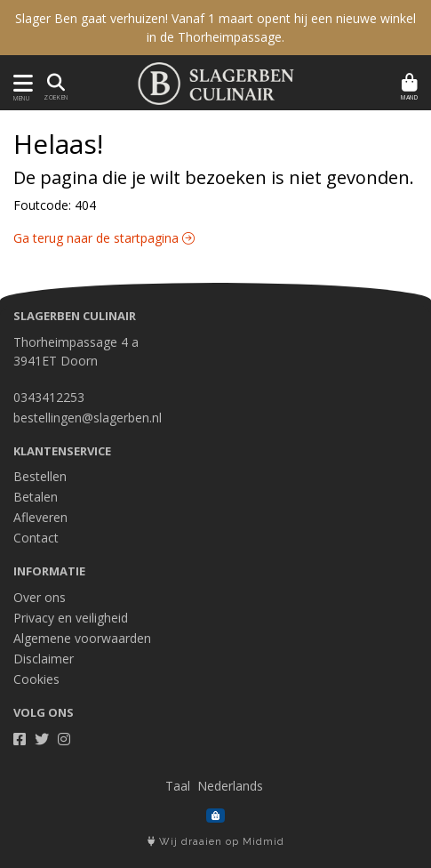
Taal (178, 786)
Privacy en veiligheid (71, 618)
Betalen (36, 497)
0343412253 (49, 397)
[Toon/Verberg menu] (20, 83)
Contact (36, 538)
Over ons (40, 597)
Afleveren (40, 517)
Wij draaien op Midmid (216, 842)
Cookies (36, 679)
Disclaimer (44, 659)
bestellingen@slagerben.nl (88, 418)
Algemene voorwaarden (82, 638)
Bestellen (40, 476)
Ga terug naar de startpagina (104, 238)
